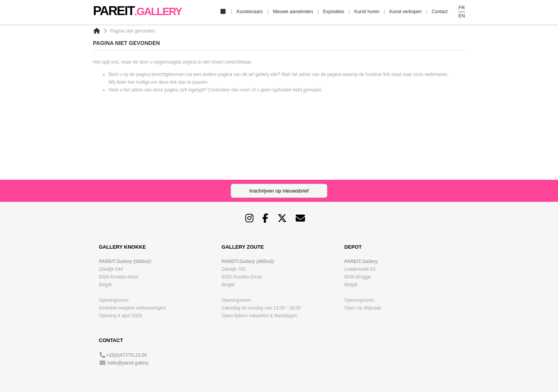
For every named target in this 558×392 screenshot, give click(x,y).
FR (462, 8)
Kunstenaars (250, 12)
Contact (440, 12)
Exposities (334, 12)
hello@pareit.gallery (128, 363)
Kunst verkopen (406, 12)
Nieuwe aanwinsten (293, 12)
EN (462, 16)
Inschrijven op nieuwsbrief (279, 191)
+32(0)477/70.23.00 (127, 355)
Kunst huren (367, 12)
